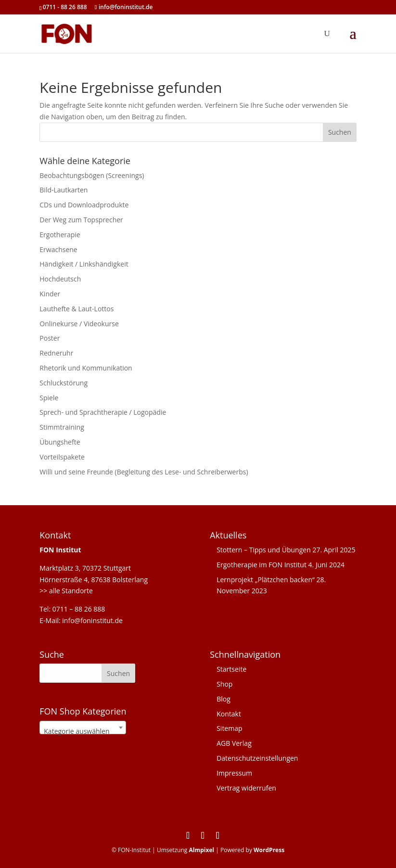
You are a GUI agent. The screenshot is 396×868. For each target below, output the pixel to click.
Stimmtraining (62, 427)
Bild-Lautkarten (64, 190)
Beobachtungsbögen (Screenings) (92, 175)
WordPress (269, 850)
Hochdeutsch (60, 279)
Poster (50, 338)
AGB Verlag (234, 743)
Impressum (234, 773)
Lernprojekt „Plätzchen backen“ (266, 580)
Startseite (231, 669)
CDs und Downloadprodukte (84, 205)
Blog (224, 699)
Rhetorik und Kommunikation (86, 368)
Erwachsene (58, 249)
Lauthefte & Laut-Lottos (77, 309)
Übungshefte (60, 442)
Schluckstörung (64, 383)
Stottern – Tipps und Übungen (264, 550)
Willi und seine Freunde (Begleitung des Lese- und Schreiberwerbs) (144, 472)
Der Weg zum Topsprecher (81, 220)
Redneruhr (56, 353)
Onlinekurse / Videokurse (79, 324)
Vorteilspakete (62, 457)
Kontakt (229, 714)
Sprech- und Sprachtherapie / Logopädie (103, 412)
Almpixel (201, 850)
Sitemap (229, 728)
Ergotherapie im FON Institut (262, 565)
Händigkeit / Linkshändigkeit (84, 264)
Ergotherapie (60, 235)
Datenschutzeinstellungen (257, 758)
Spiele (49, 398)
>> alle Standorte (66, 591)
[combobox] (83, 728)
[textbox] (83, 731)
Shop (224, 684)
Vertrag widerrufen (246, 788)
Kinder (50, 294)
